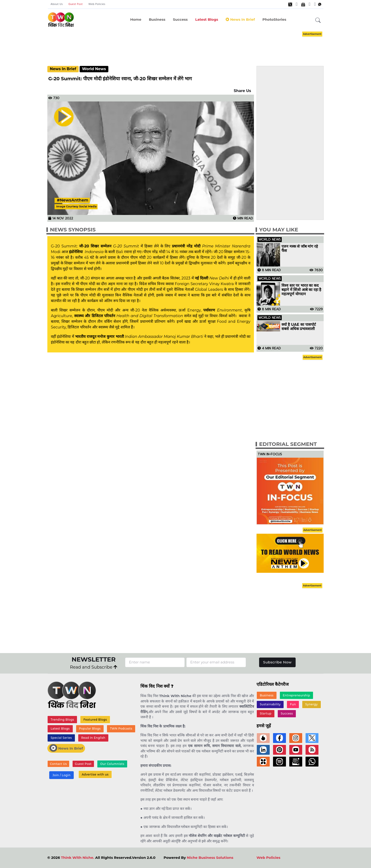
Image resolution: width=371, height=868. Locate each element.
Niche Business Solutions (210, 858)
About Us (57, 4)
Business (157, 19)
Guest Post (75, 4)
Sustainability (270, 704)
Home (136, 19)
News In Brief (63, 69)
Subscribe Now (277, 662)
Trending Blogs (62, 720)
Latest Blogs (207, 19)
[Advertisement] (186, 44)
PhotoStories (274, 19)
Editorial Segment (288, 444)
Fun (293, 704)
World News (94, 69)
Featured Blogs (95, 720)
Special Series (61, 738)
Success (180, 19)
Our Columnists (112, 764)
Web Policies (97, 4)
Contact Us (58, 764)
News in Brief (240, 19)
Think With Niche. (78, 858)
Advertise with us (95, 774)
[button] (318, 20)
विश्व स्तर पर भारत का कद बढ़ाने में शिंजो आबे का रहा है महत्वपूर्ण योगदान (301, 290)
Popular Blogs (90, 729)
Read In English (93, 738)
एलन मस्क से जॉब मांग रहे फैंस (300, 249)
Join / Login (61, 775)
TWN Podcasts (121, 729)
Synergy (312, 704)
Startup (266, 713)
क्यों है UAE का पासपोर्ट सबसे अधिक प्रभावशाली (299, 327)
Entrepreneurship (297, 695)
